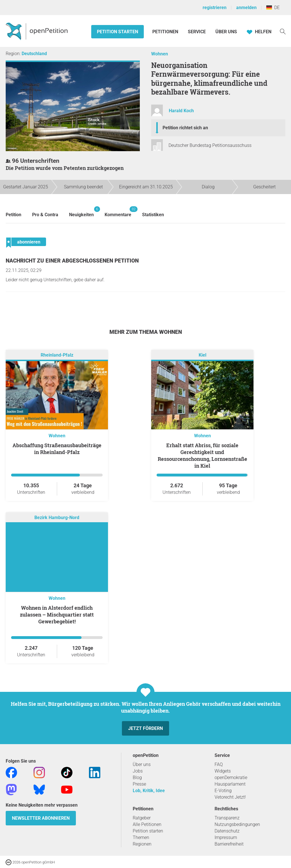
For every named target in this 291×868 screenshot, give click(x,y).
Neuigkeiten (81, 212)
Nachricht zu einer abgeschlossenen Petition (72, 261)
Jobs (138, 771)
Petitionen (166, 32)
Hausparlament (230, 784)
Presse (139, 784)
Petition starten (118, 32)
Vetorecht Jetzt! (230, 797)
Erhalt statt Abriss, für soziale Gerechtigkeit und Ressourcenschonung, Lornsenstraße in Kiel (202, 455)
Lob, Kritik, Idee (149, 791)
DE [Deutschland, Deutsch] (273, 8)
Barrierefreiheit (229, 844)
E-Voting (223, 791)
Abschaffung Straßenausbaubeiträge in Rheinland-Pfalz (57, 449)
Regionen (142, 844)
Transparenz (227, 818)
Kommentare (118, 212)
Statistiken (153, 215)
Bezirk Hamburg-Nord (57, 518)
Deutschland (34, 54)
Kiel (202, 355)
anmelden (246, 8)
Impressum (226, 837)
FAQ (219, 764)
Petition (13, 215)
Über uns (142, 764)
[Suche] (283, 31)
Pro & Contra (45, 215)
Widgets (223, 771)
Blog (137, 778)
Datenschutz (227, 831)
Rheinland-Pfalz (57, 355)
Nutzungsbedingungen (237, 824)
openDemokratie (231, 778)
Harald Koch (181, 111)
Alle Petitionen (147, 824)
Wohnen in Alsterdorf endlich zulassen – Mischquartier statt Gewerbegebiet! (57, 615)
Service (197, 32)
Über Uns (226, 32)
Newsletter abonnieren (41, 818)
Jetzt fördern (145, 728)
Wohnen (160, 54)
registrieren (215, 8)
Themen (141, 837)
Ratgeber (142, 818)
